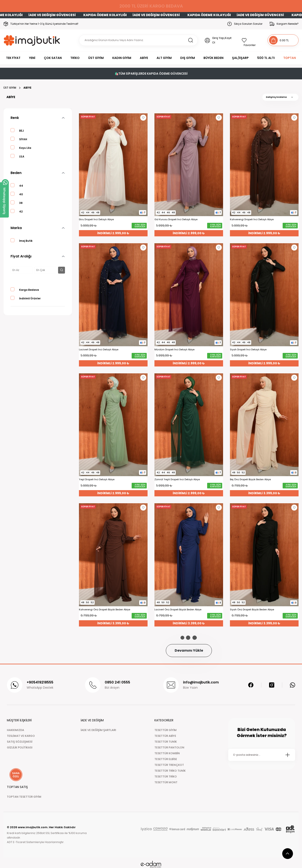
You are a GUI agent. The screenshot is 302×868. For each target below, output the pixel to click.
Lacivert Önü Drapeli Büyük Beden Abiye (178, 610)
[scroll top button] (288, 854)
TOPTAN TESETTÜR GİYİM (24, 797)
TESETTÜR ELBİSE (166, 759)
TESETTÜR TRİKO (166, 776)
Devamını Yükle (189, 650)
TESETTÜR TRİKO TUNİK (170, 771)
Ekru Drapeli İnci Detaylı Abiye (96, 219)
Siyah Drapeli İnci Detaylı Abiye (248, 350)
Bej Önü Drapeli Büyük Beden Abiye (250, 479)
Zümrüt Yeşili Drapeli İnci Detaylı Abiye (177, 479)
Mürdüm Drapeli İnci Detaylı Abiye (174, 350)
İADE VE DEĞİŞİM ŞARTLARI (98, 730)
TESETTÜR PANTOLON (169, 747)
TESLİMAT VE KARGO (21, 736)
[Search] (138, 40)
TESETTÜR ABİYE (165, 736)
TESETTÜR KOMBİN (167, 753)
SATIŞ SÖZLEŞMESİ (20, 742)
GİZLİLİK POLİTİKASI (20, 747)
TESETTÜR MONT (166, 782)
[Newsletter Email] (262, 755)
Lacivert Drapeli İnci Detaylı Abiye (99, 350)
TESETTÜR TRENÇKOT (169, 765)
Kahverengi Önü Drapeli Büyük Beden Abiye (105, 610)
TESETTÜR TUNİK (166, 742)
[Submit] (288, 755)
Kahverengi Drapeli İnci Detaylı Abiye (252, 219)
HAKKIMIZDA (15, 730)
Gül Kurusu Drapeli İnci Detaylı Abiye (176, 219)
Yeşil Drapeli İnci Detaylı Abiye (97, 479)
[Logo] (32, 40)
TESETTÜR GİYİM (166, 730)
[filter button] (62, 270)
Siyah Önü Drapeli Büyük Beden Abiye (252, 610)
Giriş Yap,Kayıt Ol (222, 40)
